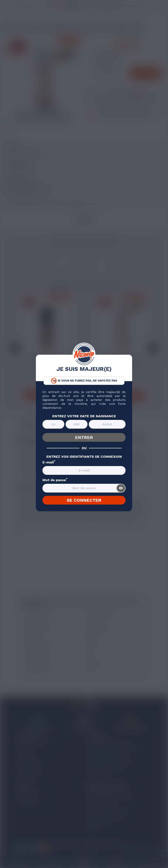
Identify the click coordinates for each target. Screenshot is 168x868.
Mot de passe (55, 480)
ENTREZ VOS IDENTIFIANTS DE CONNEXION (84, 457)
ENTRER (84, 437)
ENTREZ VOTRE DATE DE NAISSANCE (84, 416)
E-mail (49, 462)
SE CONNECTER (84, 500)
